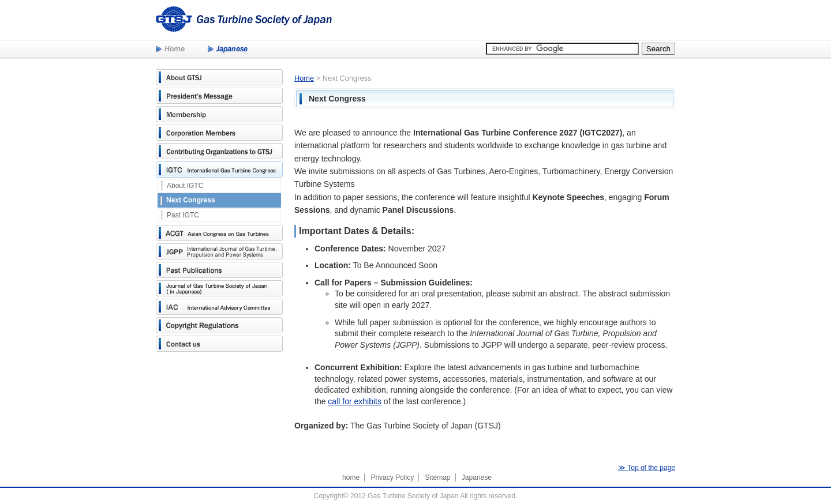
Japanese (228, 50)
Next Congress (191, 200)
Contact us (219, 344)
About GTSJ (219, 77)
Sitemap (437, 477)
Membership (219, 114)
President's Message (219, 96)
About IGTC (185, 186)
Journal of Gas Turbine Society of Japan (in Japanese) (219, 288)
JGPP (219, 251)
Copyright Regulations (219, 325)
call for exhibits (355, 401)
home (351, 477)
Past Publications (219, 270)
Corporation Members (219, 133)
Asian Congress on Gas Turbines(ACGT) (219, 233)
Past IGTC (183, 215)
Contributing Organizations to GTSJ (219, 151)
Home (170, 50)
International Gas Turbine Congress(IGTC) (219, 170)
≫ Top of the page (647, 468)
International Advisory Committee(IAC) (219, 307)
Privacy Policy (392, 477)
